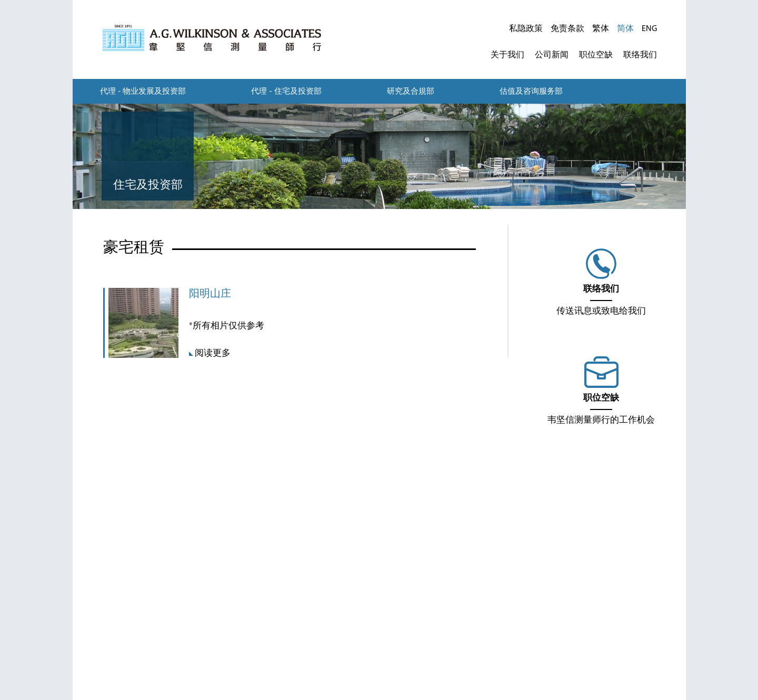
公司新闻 (552, 55)
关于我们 (507, 55)
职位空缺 (596, 55)
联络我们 (640, 55)
